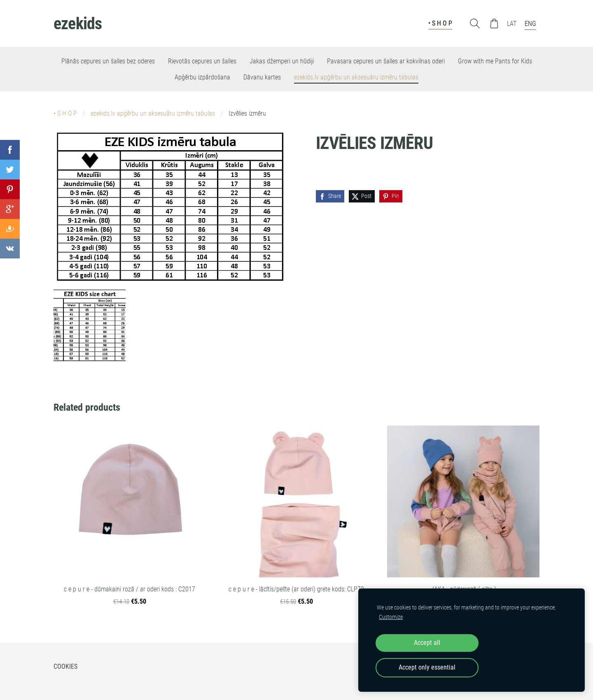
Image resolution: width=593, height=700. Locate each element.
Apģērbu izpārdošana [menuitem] (202, 77)
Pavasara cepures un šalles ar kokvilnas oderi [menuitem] (386, 61)
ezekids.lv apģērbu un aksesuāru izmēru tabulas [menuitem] (356, 77)
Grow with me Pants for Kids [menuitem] (495, 61)
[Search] (475, 23)
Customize (391, 617)
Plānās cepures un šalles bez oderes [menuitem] (108, 61)
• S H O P (65, 113)
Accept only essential (427, 667)
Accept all (427, 643)
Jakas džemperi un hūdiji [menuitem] (282, 61)
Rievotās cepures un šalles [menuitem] (202, 61)
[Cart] (494, 23)
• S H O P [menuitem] (440, 23)
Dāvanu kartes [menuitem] (262, 77)
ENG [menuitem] (530, 24)
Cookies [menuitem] (65, 666)
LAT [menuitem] (512, 24)
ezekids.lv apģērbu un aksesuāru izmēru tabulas (153, 113)
